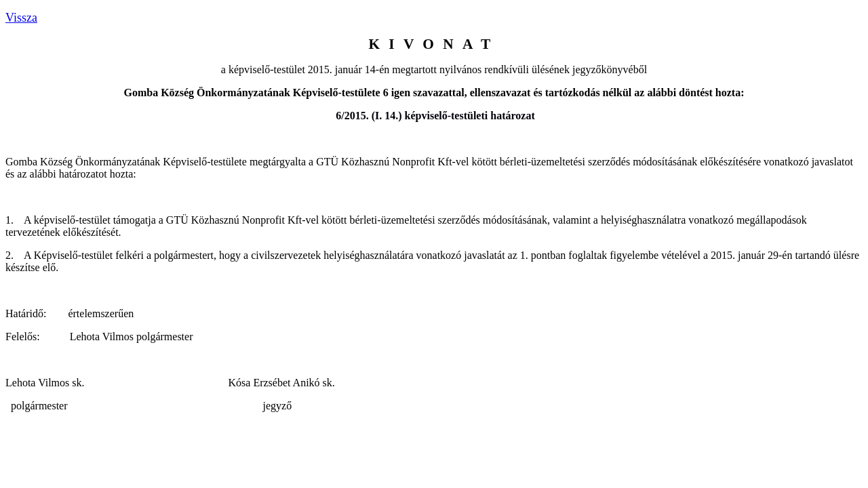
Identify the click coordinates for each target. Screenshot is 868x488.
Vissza (21, 18)
